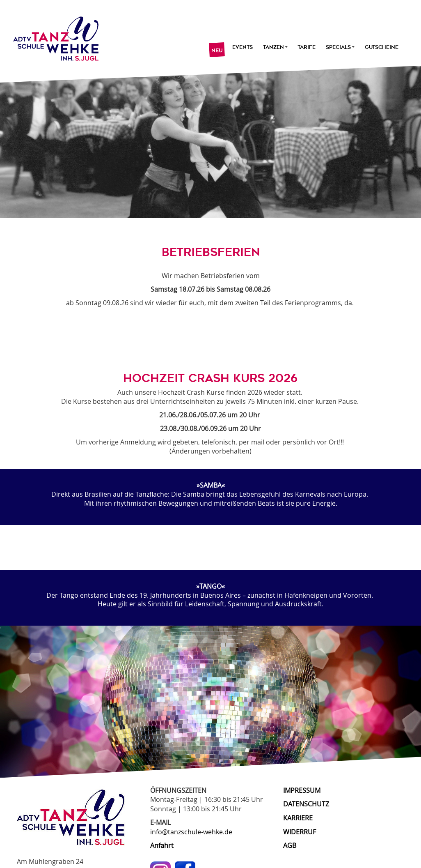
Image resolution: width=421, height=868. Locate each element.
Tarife (307, 47)
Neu (216, 51)
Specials (340, 47)
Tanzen (275, 47)
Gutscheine (382, 47)
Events (243, 47)
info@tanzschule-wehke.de (191, 832)
